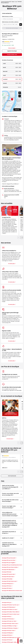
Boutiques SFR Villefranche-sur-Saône (11, 638)
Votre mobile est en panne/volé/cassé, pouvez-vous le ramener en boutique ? (12, 514)
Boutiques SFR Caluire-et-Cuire (9, 610)
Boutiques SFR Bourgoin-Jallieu (9, 642)
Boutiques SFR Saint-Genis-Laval (10, 624)
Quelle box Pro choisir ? (12, 538)
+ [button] (20, 93)
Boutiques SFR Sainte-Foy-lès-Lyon (10, 605)
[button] (21, 24)
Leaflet (14, 111)
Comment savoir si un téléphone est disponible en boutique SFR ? (12, 544)
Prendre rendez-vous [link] (12, 55)
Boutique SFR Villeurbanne (8, 570)
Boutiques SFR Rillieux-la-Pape (9, 626)
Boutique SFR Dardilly (7, 579)
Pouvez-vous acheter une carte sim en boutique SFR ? (12, 494)
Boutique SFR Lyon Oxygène (8, 563)
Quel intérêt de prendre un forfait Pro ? (12, 532)
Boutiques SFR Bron (7, 617)
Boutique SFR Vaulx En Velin (8, 574)
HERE (21, 111)
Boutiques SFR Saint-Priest (8, 631)
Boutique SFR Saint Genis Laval (9, 581)
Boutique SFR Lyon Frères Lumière (10, 567)
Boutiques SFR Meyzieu (7, 633)
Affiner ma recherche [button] (12, 19)
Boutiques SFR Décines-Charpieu (10, 628)
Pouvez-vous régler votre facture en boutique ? (12, 507)
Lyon (16, 2)
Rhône (13, 2)
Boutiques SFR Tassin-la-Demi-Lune (11, 614)
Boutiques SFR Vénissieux (8, 619)
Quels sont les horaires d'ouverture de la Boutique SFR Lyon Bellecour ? (12, 487)
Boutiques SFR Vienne (7, 640)
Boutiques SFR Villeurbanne (8, 607)
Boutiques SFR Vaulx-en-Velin (9, 621)
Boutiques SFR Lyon (7, 603)
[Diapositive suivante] (22, 237)
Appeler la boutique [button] (12, 51)
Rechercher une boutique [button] (12, 28)
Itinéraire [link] (17, 110)
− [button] (20, 96)
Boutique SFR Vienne (7, 588)
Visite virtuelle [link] (12, 48)
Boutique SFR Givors (7, 586)
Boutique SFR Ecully (7, 572)
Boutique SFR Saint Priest (8, 577)
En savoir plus (12, 264)
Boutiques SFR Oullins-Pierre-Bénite (10, 612)
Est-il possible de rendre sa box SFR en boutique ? (12, 501)
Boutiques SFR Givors (7, 635)
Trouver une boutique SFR (6, 2)
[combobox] (11, 24)
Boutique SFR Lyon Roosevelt (9, 558)
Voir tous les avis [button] (12, 476)
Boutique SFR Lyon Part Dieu (9, 560)
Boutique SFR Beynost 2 (8, 584)
